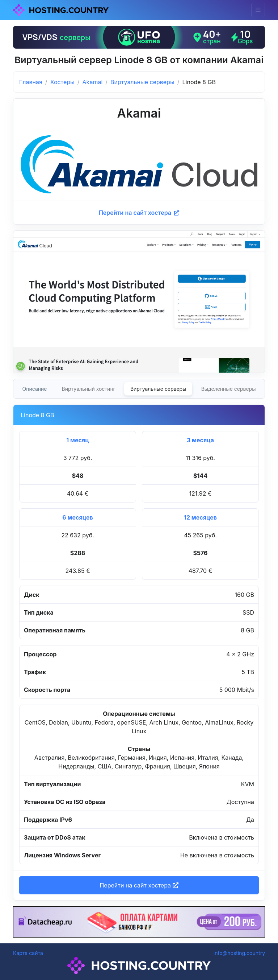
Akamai (93, 82)
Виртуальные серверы (142, 82)
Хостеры (62, 82)
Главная (31, 82)
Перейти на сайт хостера (139, 213)
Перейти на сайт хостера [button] (139, 885)
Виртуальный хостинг (89, 389)
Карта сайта (28, 953)
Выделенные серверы (229, 389)
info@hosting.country (239, 953)
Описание (35, 389)
